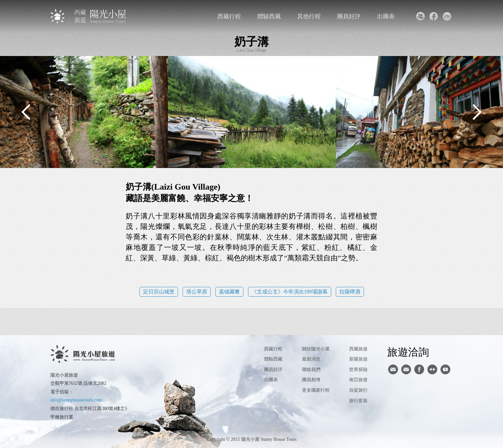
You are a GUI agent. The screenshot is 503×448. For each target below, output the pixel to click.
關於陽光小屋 (316, 349)
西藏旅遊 (358, 349)
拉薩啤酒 (350, 292)
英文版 (447, 16)
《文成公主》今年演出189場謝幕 (290, 292)
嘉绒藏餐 (229, 292)
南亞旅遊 (358, 380)
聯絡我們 (420, 16)
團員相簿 (311, 380)
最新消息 (311, 359)
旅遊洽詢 (408, 352)
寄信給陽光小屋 (393, 369)
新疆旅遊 (358, 359)
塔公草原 (197, 292)
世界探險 (358, 370)
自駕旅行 (358, 390)
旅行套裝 (358, 401)
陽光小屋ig (406, 369)
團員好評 (349, 16)
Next (477, 112)
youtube (445, 369)
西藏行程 (229, 16)
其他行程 (309, 16)
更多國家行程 (316, 390)
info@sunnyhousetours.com (76, 400)
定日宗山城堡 (159, 292)
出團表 (386, 16)
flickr (432, 369)
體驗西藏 (269, 16)
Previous (26, 112)
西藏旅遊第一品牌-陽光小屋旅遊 (89, 16)
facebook (433, 16)
